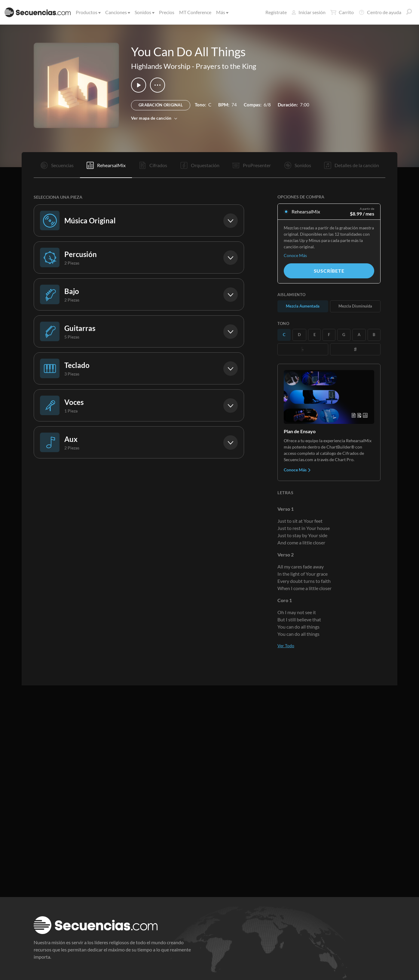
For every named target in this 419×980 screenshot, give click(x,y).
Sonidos (144, 12)
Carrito (342, 12)
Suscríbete (329, 271)
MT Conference (195, 12)
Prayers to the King (226, 66)
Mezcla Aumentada (303, 306)
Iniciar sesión (309, 12)
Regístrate (276, 12)
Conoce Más (295, 255)
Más (222, 12)
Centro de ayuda (380, 12)
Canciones (117, 12)
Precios (167, 12)
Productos (88, 12)
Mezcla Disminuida (355, 306)
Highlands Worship (161, 66)
